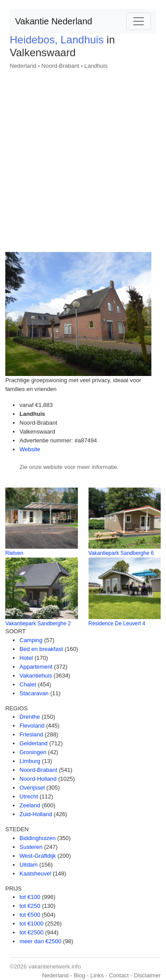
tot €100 (30, 897)
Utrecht (29, 796)
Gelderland (34, 743)
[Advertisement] (83, 158)
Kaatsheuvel (35, 873)
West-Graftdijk (38, 856)
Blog (79, 975)
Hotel (26, 658)
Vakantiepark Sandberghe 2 (38, 624)
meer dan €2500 (41, 941)
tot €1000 (31, 924)
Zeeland (30, 805)
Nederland (23, 66)
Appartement (36, 667)
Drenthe (30, 717)
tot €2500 (31, 932)
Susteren (31, 847)
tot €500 (30, 915)
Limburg (30, 761)
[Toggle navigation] (139, 21)
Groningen (33, 752)
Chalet (28, 684)
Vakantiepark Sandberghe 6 (121, 553)
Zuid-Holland (36, 814)
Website (30, 449)
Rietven (14, 553)
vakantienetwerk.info (55, 966)
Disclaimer (147, 975)
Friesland (31, 734)
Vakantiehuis (36, 676)
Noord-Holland (38, 779)
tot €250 (30, 906)
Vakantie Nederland (54, 21)
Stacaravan (34, 693)
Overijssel (32, 788)
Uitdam (29, 865)
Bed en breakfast (41, 649)
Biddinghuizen (38, 838)
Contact (119, 975)
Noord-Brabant (60, 66)
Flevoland (32, 726)
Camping (31, 640)
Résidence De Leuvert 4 (117, 624)
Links (97, 975)
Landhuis (96, 66)
